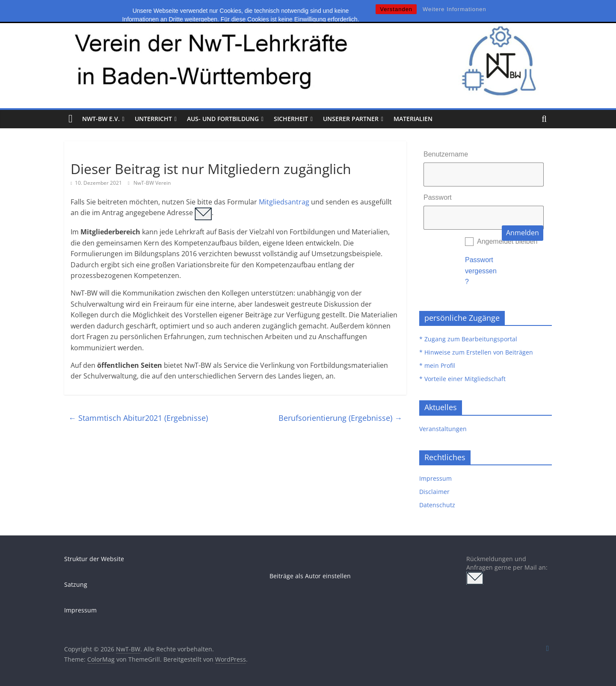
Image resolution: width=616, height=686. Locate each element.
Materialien (413, 119)
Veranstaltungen (443, 429)
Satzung (76, 584)
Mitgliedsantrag (284, 202)
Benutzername (446, 154)
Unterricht (153, 119)
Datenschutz (437, 505)
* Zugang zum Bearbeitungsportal (468, 339)
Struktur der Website (94, 559)
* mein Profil (437, 365)
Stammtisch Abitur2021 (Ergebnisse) (138, 418)
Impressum (435, 478)
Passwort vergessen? (481, 271)
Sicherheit (291, 119)
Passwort (438, 197)
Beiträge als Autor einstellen (310, 576)
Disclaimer (434, 492)
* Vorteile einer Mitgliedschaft (462, 379)
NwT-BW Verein (152, 183)
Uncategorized (92, 153)
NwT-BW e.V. (101, 119)
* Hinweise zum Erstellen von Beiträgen (476, 352)
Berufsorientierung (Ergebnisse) (340, 418)
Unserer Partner (351, 119)
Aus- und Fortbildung (223, 119)
